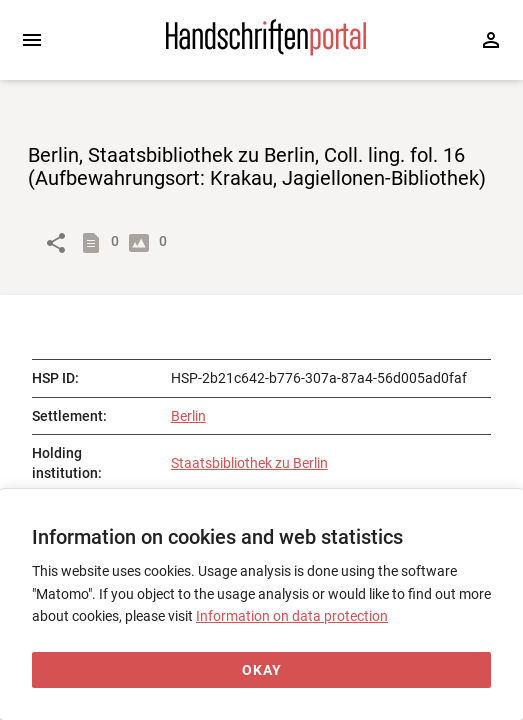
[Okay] (261, 670)
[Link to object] (56, 243)
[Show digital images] (143, 243)
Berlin (188, 416)
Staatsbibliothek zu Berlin (249, 463)
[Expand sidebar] (32, 40)
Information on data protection (292, 616)
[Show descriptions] (95, 243)
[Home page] (266, 51)
